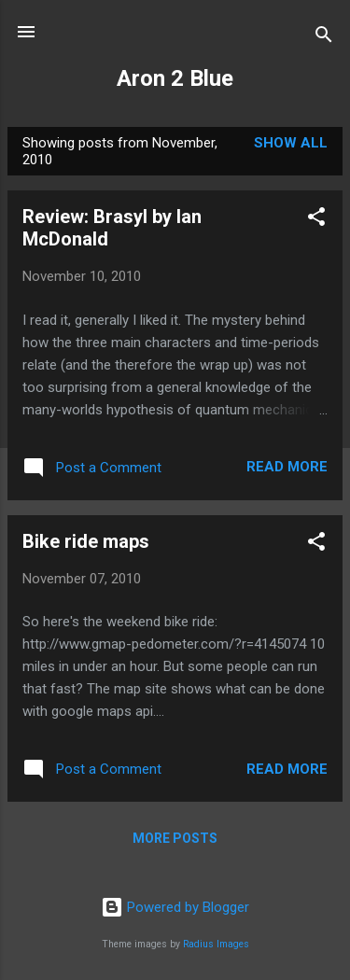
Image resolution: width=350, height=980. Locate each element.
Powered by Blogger (175, 907)
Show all (291, 143)
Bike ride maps (86, 541)
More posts (175, 838)
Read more (287, 467)
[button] (316, 220)
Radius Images (216, 944)
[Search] (324, 38)
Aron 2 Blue (175, 78)
